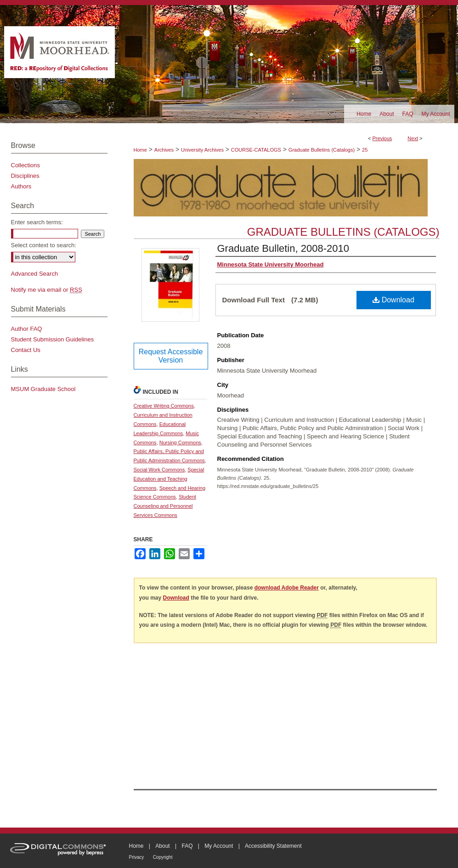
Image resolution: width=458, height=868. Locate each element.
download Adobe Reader (287, 588)
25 (365, 150)
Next (413, 138)
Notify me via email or (47, 290)
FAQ (187, 846)
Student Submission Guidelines (53, 339)
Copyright (163, 857)
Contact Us (26, 350)
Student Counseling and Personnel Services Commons (165, 506)
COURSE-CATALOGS (256, 150)
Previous (382, 138)
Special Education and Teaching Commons (169, 479)
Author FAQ (27, 329)
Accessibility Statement (273, 846)
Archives (164, 150)
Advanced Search (35, 274)
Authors (21, 186)
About (162, 846)
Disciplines (25, 176)
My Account (219, 846)
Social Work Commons (159, 470)
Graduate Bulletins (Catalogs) (322, 150)
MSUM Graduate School (43, 389)
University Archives (202, 150)
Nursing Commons (180, 443)
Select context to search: (44, 245)
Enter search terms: (37, 222)
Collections (26, 165)
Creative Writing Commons (164, 406)
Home (140, 150)
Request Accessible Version (171, 356)
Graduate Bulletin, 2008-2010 (283, 248)
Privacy (137, 857)
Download (393, 300)
